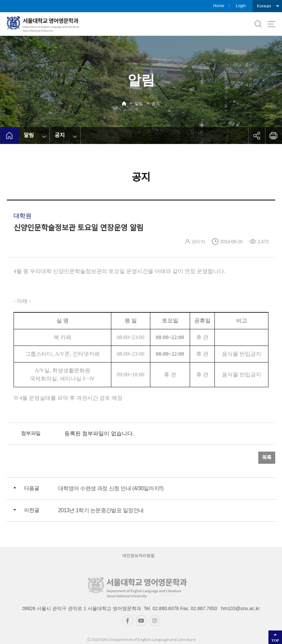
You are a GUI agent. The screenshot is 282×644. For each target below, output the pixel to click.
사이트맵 (271, 24)
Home (219, 6)
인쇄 (274, 136)
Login (241, 6)
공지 (156, 104)
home (9, 136)
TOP (275, 640)
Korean (264, 6)
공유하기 (257, 136)
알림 (139, 104)
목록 (267, 458)
